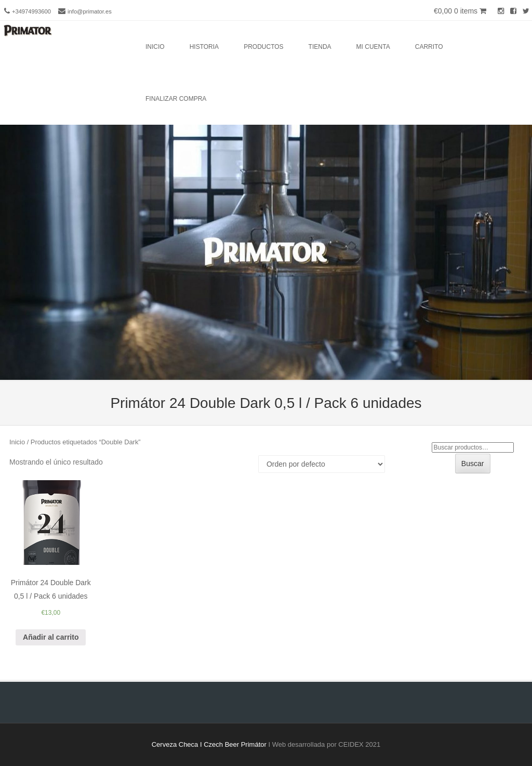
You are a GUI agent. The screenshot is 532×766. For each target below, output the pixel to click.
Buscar (473, 464)
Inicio (155, 47)
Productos (263, 47)
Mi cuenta (373, 47)
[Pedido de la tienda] (322, 464)
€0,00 (460, 11)
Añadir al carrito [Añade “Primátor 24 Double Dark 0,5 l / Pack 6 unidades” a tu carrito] (51, 637)
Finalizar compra (176, 99)
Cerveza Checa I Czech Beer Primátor (209, 744)
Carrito (429, 47)
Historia (204, 47)
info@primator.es (90, 11)
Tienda (320, 47)
